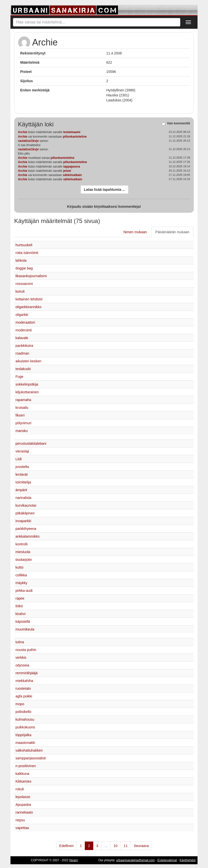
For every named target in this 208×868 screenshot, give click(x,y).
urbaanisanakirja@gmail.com (136, 860)
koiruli (20, 291)
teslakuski (23, 369)
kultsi (19, 567)
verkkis (21, 657)
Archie (23, 132)
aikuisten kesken (28, 361)
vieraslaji (22, 451)
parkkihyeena (26, 529)
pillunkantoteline (75, 137)
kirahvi (20, 614)
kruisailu (22, 408)
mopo (20, 704)
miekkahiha (24, 681)
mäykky (21, 583)
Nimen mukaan (135, 232)
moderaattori (25, 322)
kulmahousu (25, 719)
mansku (22, 431)
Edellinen (67, 846)
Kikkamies (23, 781)
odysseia (22, 665)
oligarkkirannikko (28, 307)
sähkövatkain (72, 175)
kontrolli (21, 544)
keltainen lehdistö (29, 299)
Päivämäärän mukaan (172, 232)
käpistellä (23, 622)
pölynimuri (23, 423)
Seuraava (141, 846)
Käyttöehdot (188, 860)
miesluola (23, 552)
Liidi (19, 459)
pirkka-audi (24, 591)
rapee (20, 598)
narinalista (23, 498)
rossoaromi (24, 284)
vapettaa (22, 828)
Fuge (19, 377)
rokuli (20, 789)
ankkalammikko (27, 536)
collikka (21, 575)
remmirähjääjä (27, 673)
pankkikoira (24, 346)
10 (115, 846)
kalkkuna (22, 774)
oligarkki (22, 315)
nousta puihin (26, 650)
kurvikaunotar (26, 505)
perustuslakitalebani (31, 443)
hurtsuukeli (24, 245)
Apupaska (23, 805)
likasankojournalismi (31, 276)
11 (126, 846)
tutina (20, 642)
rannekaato (24, 812)
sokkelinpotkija (27, 384)
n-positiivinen (26, 766)
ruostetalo (23, 688)
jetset (67, 171)
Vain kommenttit (178, 124)
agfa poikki (24, 696)
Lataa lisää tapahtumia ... (104, 190)
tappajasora (71, 167)
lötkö (19, 606)
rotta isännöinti (27, 253)
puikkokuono (25, 727)
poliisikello (23, 712)
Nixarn (74, 860)
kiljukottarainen (27, 392)
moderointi (24, 330)
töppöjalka (23, 735)
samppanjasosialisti (31, 758)
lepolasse (23, 797)
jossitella (22, 467)
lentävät (22, 474)
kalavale (22, 338)
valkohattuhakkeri (29, 750)
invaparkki (23, 521)
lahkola (21, 260)
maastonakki (25, 743)
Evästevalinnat (167, 860)
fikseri (20, 415)
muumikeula (25, 629)
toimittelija (23, 482)
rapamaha (23, 400)
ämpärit (21, 490)
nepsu (20, 820)
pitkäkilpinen (25, 513)
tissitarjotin (24, 560)
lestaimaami (72, 132)
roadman (22, 353)
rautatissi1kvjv (28, 141)
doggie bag (24, 268)
